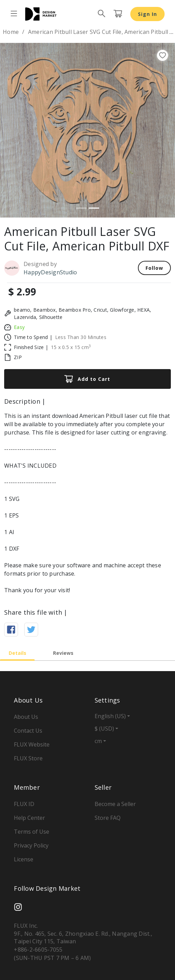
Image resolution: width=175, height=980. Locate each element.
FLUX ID (24, 804)
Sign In (147, 14)
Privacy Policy (31, 845)
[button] (13, 130)
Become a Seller (115, 804)
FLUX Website (32, 744)
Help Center (29, 818)
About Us (26, 717)
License (24, 859)
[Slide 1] (81, 208)
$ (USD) (104, 729)
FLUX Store (28, 758)
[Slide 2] (94, 208)
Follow (154, 268)
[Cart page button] (118, 14)
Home (11, 32)
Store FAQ (108, 818)
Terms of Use (32, 832)
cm (98, 741)
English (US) (110, 716)
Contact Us (28, 731)
